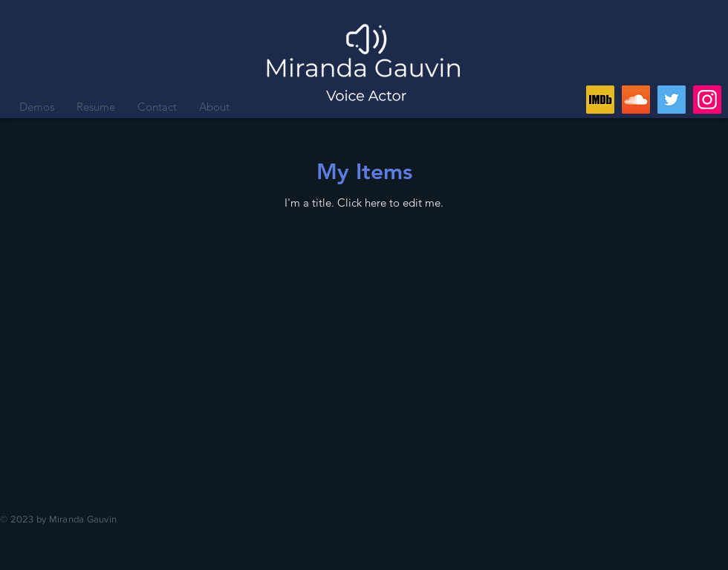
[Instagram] (707, 100)
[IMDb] (600, 100)
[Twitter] (672, 100)
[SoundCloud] (636, 100)
